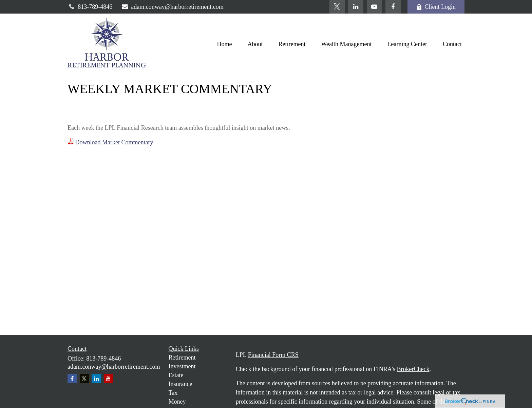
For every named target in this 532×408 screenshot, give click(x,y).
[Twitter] (337, 7)
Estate (176, 375)
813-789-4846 (90, 7)
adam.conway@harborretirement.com (172, 7)
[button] (225, 44)
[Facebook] (393, 7)
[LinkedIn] (356, 7)
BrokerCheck (413, 369)
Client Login (436, 7)
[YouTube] (374, 7)
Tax (173, 393)
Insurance (180, 384)
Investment (182, 366)
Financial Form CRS (273, 355)
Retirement (182, 358)
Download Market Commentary (114, 142)
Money (177, 402)
